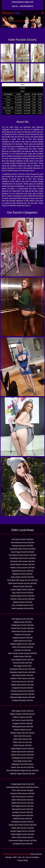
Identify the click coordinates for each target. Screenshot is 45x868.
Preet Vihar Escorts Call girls (23, 790)
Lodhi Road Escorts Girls (22, 641)
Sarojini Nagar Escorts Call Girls (23, 596)
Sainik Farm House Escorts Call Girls (22, 825)
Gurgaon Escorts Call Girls (23, 723)
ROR (15, 857)
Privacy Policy (22, 860)
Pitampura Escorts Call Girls (22, 546)
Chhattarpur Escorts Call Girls (22, 822)
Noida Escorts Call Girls (23, 656)
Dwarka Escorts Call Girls (22, 602)
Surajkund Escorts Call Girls (22, 688)
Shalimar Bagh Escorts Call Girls (22, 644)
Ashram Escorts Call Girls (22, 586)
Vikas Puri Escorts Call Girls (22, 647)
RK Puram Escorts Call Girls (23, 720)
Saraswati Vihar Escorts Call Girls (22, 669)
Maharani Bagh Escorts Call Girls (22, 697)
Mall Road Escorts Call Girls (22, 675)
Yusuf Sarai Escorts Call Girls (22, 682)
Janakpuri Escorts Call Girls (23, 812)
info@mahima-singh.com (22, 2)
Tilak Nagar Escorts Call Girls (22, 711)
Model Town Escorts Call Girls (23, 803)
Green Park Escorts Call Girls (22, 800)
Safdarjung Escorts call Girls (23, 727)
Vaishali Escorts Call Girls (22, 819)
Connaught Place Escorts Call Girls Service (22, 787)
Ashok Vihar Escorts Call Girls (22, 828)
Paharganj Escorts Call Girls (22, 758)
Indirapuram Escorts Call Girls (23, 625)
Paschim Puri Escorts (22, 635)
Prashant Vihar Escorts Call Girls (23, 793)
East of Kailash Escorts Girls (22, 605)
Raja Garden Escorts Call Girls (22, 577)
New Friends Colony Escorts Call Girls (22, 653)
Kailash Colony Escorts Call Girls (22, 568)
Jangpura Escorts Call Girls (23, 638)
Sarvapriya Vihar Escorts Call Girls (22, 549)
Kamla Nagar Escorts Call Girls (22, 834)
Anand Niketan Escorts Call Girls (22, 564)
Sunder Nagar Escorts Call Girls (22, 590)
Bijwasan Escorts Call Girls (22, 574)
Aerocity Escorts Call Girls (23, 663)
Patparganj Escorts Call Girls (22, 815)
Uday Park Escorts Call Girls (22, 593)
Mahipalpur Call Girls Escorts (22, 764)
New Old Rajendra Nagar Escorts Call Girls (23, 770)
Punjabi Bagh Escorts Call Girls (22, 784)
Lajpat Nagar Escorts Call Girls (22, 748)
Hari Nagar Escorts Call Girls (22, 619)
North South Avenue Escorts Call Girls (22, 583)
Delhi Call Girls (36, 854)
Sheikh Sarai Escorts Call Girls (22, 685)
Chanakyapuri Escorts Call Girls (23, 694)
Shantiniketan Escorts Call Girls (22, 543)
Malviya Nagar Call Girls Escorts (22, 733)
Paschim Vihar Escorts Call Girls (22, 599)
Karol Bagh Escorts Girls (22, 761)
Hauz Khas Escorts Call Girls (23, 797)
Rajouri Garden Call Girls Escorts (22, 714)
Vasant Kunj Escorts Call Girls (23, 752)
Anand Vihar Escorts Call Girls (22, 628)
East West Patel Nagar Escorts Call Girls (22, 580)
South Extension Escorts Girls (22, 608)
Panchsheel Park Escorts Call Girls (22, 558)
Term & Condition (32, 857)
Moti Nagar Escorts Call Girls (23, 806)
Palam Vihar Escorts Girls (22, 742)
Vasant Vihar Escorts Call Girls (22, 755)
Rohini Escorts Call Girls (22, 745)
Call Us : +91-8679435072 (22, 6)
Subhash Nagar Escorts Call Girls (22, 774)
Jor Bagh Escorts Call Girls (22, 844)
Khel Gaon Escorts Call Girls (22, 539)
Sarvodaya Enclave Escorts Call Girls (23, 555)
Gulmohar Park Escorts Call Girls (22, 561)
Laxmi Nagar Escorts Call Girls (22, 660)
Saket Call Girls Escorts (22, 736)
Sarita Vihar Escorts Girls (22, 739)
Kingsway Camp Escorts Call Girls (22, 672)
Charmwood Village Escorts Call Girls (22, 841)
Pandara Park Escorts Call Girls (22, 691)
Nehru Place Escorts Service (22, 837)
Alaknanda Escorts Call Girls (22, 809)
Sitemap (8, 857)
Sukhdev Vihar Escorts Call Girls (22, 678)
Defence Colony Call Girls (22, 717)
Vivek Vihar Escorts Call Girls (23, 631)
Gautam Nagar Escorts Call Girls (22, 831)
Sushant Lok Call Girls (22, 650)
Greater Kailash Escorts (23, 730)
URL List (21, 857)
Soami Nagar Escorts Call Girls (22, 552)
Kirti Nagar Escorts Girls (22, 666)
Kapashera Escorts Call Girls (22, 571)
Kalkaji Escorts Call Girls (22, 622)
